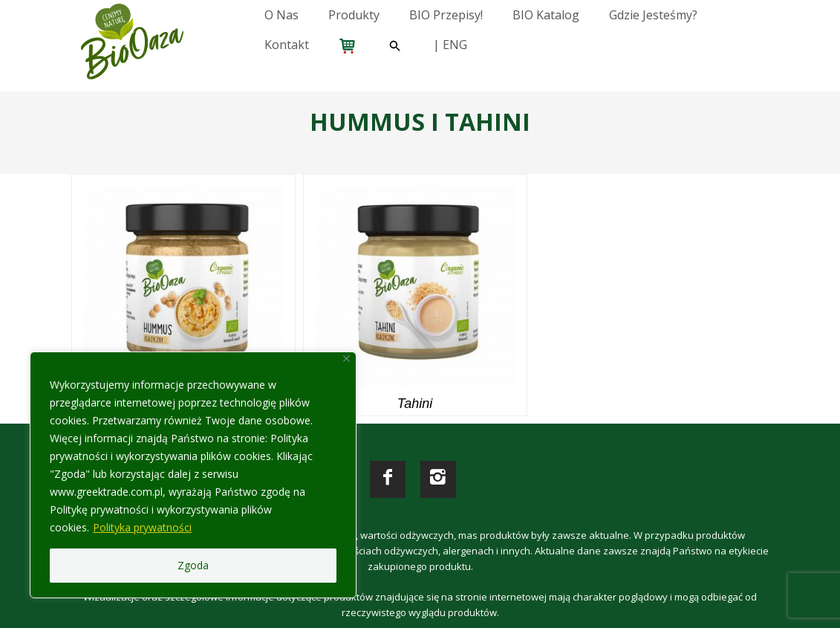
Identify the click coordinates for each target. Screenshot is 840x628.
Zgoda (193, 565)
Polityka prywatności (142, 527)
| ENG (450, 45)
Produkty (354, 15)
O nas (281, 15)
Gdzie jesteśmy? (653, 15)
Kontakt (287, 45)
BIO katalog (546, 15)
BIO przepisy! (446, 15)
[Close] (346, 359)
